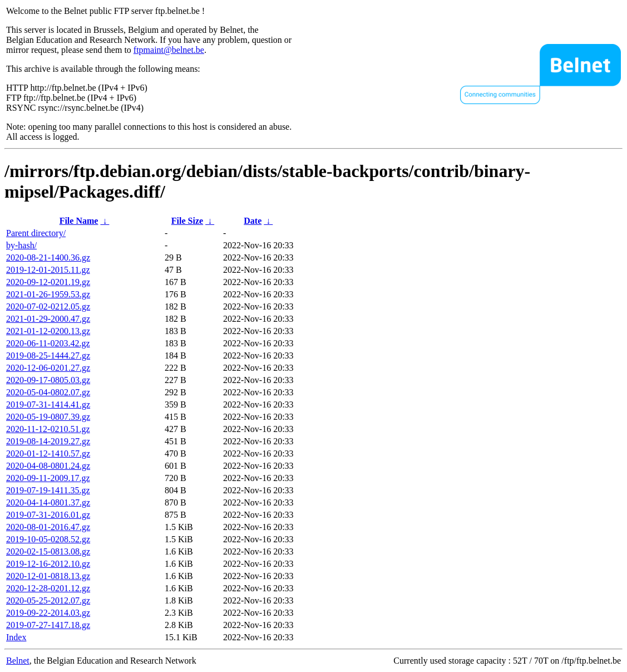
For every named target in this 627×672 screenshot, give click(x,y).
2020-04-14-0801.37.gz (48, 502)
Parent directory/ (36, 233)
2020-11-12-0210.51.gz (48, 429)
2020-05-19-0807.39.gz (48, 417)
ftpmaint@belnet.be (169, 50)
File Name (79, 221)
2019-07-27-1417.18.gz (48, 625)
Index (16, 637)
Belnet (18, 661)
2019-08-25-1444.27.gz (48, 355)
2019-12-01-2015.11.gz (48, 270)
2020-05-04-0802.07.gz (48, 392)
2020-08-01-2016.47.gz (48, 527)
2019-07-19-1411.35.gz (48, 490)
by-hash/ (21, 245)
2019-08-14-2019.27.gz (48, 441)
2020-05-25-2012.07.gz (48, 600)
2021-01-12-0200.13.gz (48, 331)
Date (253, 221)
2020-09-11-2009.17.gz (48, 478)
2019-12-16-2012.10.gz (48, 564)
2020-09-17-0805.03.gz (48, 380)
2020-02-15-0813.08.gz (48, 551)
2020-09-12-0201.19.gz (48, 282)
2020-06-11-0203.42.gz (48, 343)
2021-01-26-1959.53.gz (48, 294)
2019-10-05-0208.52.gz (48, 539)
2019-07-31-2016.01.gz (48, 515)
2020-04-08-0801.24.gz (48, 466)
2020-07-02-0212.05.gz (48, 306)
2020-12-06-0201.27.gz (48, 368)
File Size (187, 221)
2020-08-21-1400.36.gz (48, 257)
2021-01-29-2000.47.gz (48, 319)
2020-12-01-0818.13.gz (48, 576)
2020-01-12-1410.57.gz (48, 453)
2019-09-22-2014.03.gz (48, 613)
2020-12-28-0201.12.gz (48, 588)
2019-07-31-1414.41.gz (48, 404)
